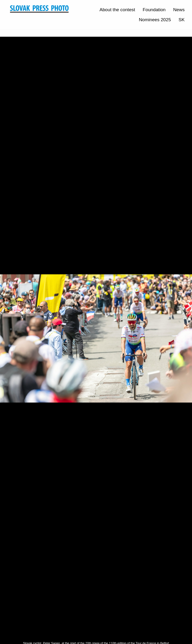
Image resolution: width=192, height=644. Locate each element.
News (179, 10)
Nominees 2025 (155, 20)
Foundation (154, 10)
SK (182, 20)
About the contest (117, 10)
